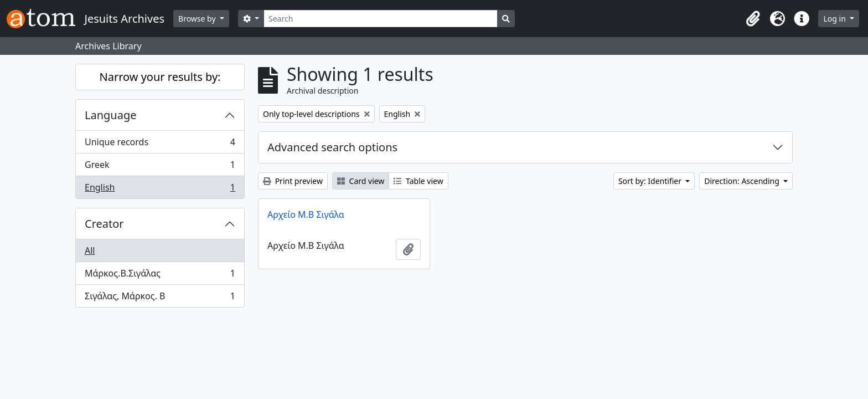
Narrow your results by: (160, 77)
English (160, 190)
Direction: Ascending (743, 181)
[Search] (381, 19)
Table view (418, 181)
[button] (753, 19)
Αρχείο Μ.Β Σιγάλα (306, 214)
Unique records (160, 144)
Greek (160, 167)
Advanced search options (332, 147)
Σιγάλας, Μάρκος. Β (160, 298)
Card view (361, 181)
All (90, 250)
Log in (835, 19)
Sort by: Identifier (651, 181)
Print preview (293, 181)
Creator (104, 224)
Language (111, 115)
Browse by (198, 19)
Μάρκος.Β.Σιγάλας (160, 276)
